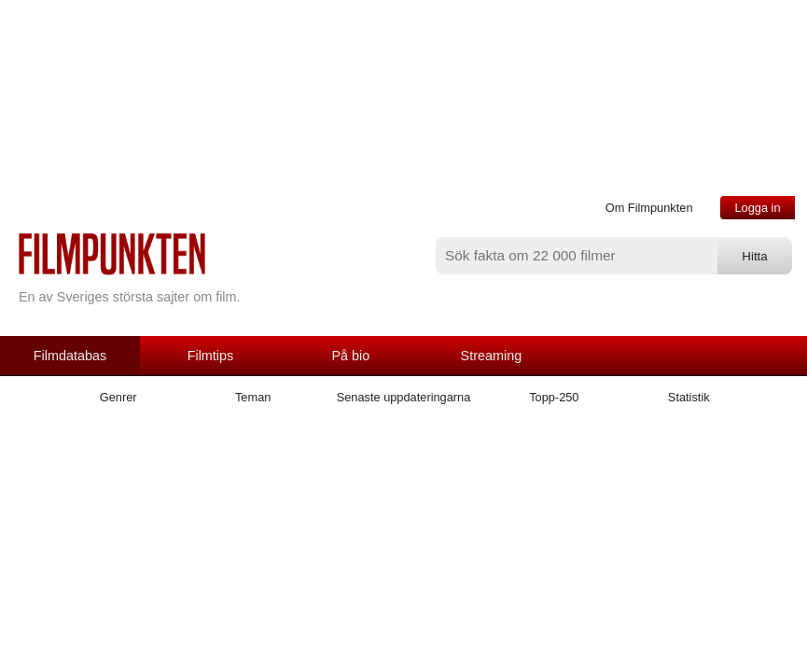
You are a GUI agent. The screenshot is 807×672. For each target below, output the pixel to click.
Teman (253, 397)
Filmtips (211, 356)
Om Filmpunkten (649, 208)
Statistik (689, 397)
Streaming (492, 356)
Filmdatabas (70, 356)
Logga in (757, 208)
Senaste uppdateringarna (404, 397)
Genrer (118, 397)
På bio (351, 356)
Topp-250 (554, 397)
